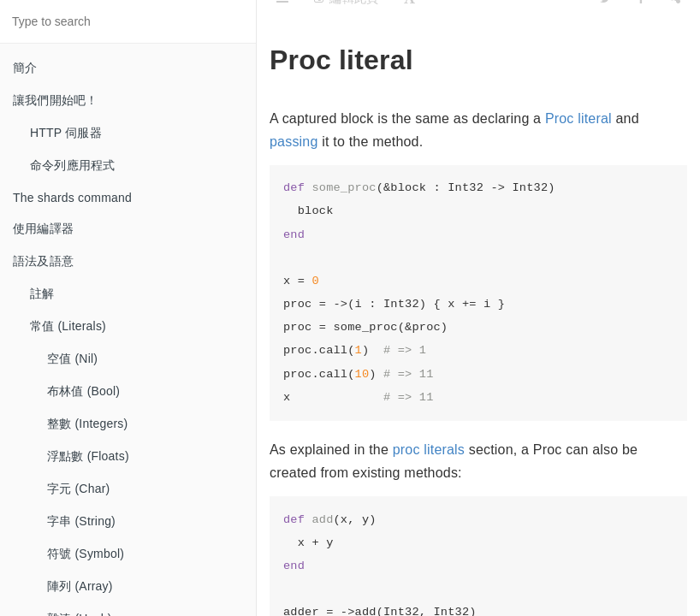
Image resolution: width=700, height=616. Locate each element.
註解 (42, 293)
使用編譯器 (43, 228)
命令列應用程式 (72, 165)
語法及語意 (43, 261)
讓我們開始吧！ (55, 100)
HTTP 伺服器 (66, 133)
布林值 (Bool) (83, 391)
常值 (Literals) (68, 326)
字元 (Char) (78, 489)
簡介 (25, 68)
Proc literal (578, 118)
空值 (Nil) (72, 358)
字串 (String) (81, 521)
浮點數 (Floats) (88, 456)
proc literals (429, 450)
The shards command (72, 198)
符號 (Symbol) (86, 554)
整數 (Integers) (87, 423)
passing (294, 142)
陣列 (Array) (80, 586)
